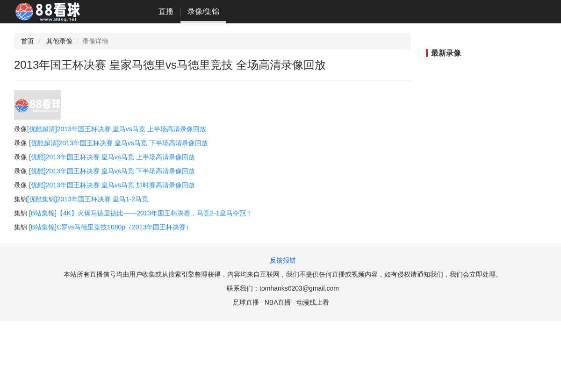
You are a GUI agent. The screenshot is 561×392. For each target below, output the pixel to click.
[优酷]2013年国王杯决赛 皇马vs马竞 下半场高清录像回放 (112, 171)
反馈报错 (283, 260)
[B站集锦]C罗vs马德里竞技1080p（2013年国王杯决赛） (111, 227)
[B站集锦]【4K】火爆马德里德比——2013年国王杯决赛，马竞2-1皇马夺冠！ (141, 213)
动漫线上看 (313, 302)
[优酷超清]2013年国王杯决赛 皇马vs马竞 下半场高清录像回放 (119, 143)
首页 (28, 41)
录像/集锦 (203, 11)
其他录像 (59, 41)
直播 (166, 11)
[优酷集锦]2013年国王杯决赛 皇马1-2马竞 (88, 199)
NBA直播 (278, 302)
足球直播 (246, 302)
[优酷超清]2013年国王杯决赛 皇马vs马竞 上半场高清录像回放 (117, 129)
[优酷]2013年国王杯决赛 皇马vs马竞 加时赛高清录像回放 (112, 185)
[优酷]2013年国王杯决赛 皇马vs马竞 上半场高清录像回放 (112, 157)
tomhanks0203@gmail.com (299, 288)
